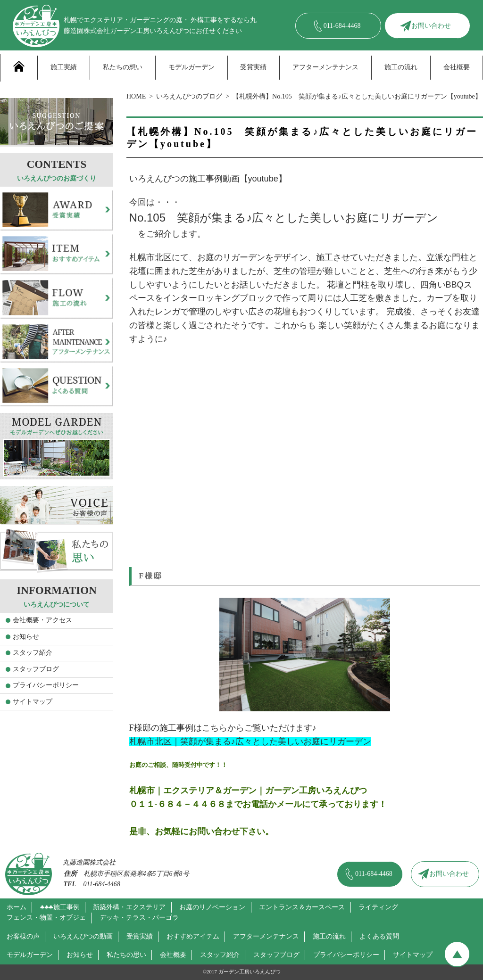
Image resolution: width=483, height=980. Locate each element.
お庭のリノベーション (212, 907)
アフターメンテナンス (325, 67)
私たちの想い (123, 67)
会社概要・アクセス (42, 620)
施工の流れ (401, 67)
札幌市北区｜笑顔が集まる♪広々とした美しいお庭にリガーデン (250, 741)
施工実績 (64, 67)
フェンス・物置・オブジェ (46, 918)
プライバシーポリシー (46, 685)
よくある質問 (379, 936)
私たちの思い (126, 955)
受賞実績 (253, 67)
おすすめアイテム (193, 936)
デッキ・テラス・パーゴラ (139, 918)
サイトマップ (33, 702)
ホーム (17, 907)
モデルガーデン (192, 67)
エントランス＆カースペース (302, 907)
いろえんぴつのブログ (189, 96)
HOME (136, 96)
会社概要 (457, 67)
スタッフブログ (36, 669)
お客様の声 (23, 936)
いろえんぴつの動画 (83, 936)
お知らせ (26, 637)
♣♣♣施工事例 (60, 907)
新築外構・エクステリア (129, 907)
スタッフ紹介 (33, 653)
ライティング (378, 907)
